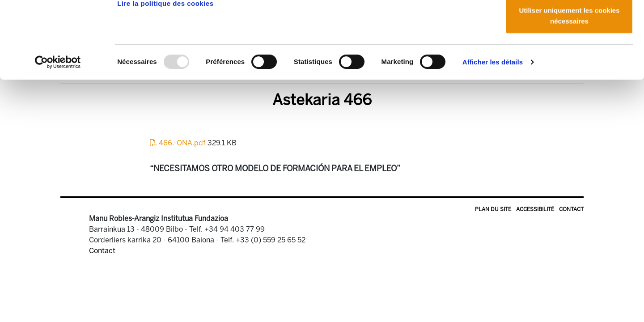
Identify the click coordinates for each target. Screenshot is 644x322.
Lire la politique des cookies (165, 75)
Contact (571, 209)
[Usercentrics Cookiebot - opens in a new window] (58, 134)
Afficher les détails (493, 134)
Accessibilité (535, 209)
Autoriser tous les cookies (569, 23)
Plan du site (493, 209)
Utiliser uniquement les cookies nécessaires (569, 87)
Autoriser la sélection (570, 53)
